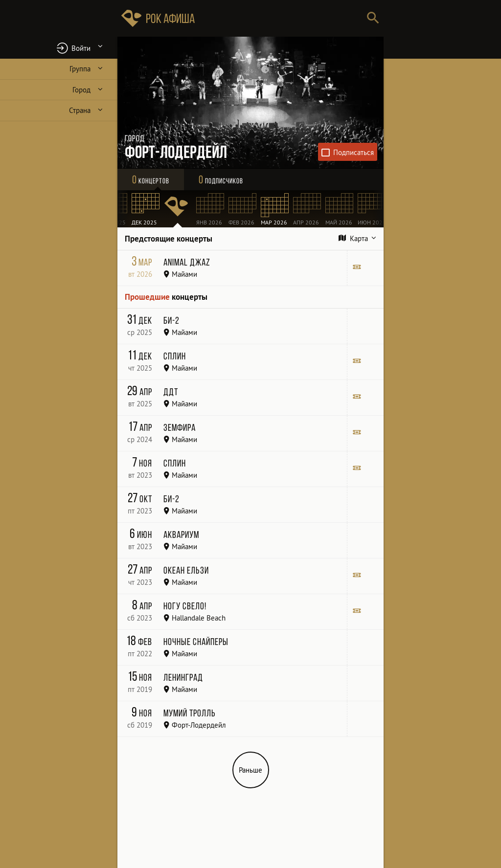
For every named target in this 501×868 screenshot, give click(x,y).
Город (81, 90)
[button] (59, 48)
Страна (80, 110)
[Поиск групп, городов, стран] (280, 18)
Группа (80, 69)
